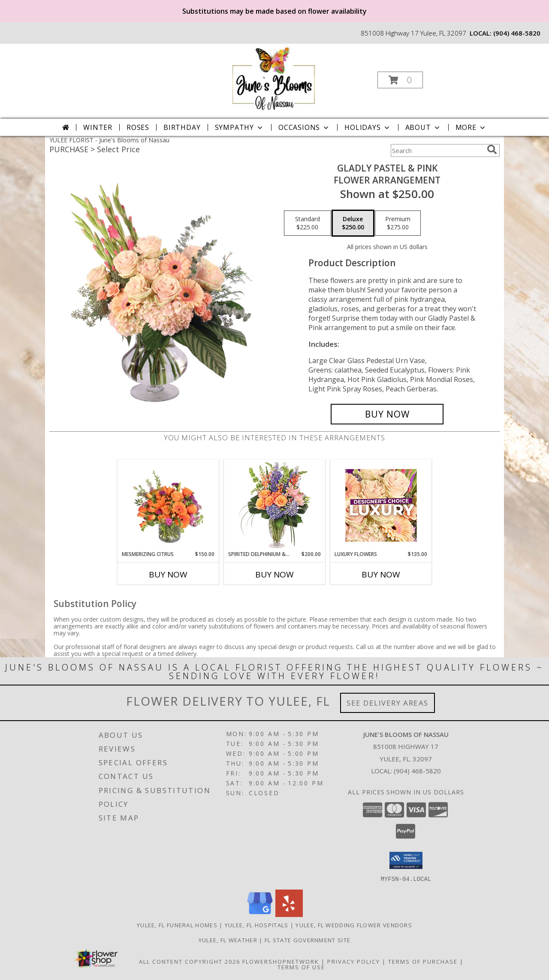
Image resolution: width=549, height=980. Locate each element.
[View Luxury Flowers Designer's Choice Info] (381, 505)
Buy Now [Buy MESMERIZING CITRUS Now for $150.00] (168, 574)
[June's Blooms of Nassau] (274, 77)
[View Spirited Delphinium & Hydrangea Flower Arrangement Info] (275, 505)
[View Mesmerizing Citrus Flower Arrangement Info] (168, 505)
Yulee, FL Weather (228, 940)
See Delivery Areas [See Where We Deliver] (388, 703)
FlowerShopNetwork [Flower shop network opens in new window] (281, 961)
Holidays (368, 127)
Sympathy (240, 127)
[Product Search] (437, 150)
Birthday (182, 127)
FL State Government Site (308, 940)
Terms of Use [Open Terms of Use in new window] (301, 967)
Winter (98, 127)
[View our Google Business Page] (260, 914)
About (423, 127)
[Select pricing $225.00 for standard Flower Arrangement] (308, 223)
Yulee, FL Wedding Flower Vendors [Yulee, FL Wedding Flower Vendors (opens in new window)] (354, 925)
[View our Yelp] (289, 914)
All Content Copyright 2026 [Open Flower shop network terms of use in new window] (190, 961)
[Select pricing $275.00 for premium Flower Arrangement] (398, 223)
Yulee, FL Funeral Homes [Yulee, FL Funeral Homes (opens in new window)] (177, 925)
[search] (492, 150)
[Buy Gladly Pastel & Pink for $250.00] (387, 414)
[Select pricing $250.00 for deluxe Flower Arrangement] (353, 223)
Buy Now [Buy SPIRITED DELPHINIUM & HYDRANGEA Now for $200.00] (274, 574)
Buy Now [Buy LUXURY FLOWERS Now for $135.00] (381, 574)
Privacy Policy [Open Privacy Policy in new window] (354, 961)
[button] (400, 80)
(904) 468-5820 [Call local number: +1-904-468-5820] (517, 33)
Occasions (304, 127)
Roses (138, 127)
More (471, 127)
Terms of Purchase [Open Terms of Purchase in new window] (423, 961)
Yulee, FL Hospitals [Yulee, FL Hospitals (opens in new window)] (257, 925)
